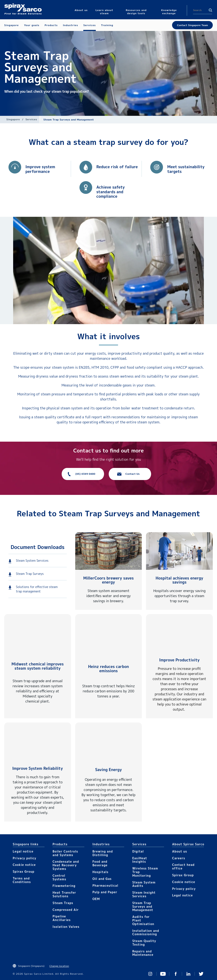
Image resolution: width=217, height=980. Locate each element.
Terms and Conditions (22, 880)
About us (179, 851)
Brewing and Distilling (103, 853)
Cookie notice (24, 865)
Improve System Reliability (38, 768)
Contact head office (183, 867)
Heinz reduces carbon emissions (109, 669)
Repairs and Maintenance (143, 953)
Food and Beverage (100, 863)
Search (210, 10)
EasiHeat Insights (140, 860)
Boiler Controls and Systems (65, 853)
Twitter (201, 974)
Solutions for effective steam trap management (37, 589)
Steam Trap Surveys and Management (143, 906)
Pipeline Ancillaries (62, 918)
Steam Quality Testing (144, 943)
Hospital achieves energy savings (179, 580)
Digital (138, 851)
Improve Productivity (179, 660)
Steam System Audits (144, 884)
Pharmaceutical (105, 885)
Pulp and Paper (105, 892)
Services (31, 119)
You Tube (163, 974)
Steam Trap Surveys (30, 574)
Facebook (176, 974)
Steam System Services (32, 561)
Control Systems (59, 877)
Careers (179, 858)
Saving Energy (108, 770)
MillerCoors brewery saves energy (108, 580)
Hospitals (100, 872)
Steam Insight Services (144, 894)
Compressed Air (66, 910)
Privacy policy (25, 858)
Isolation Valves (66, 927)
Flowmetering (64, 886)
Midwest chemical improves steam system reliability (38, 666)
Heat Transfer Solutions (64, 894)
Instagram (150, 974)
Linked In (188, 974)
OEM (96, 899)
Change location (59, 966)
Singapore (13, 119)
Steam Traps (63, 903)
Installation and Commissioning (146, 932)
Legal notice (23, 851)
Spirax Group (24, 871)
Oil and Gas (102, 879)
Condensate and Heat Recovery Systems (66, 865)
